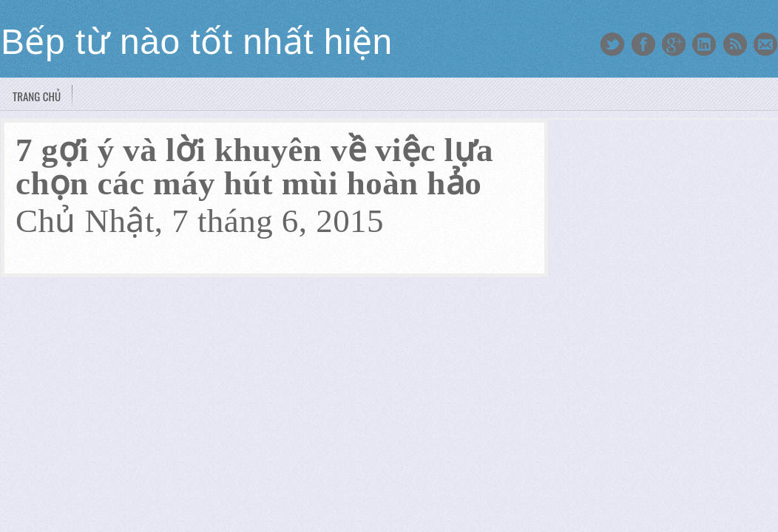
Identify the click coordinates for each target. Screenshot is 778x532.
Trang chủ (37, 96)
